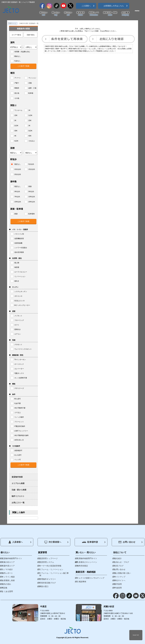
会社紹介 (118, 558)
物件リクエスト (18, 496)
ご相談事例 (81, 582)
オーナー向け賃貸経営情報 (50, 566)
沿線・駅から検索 (19, 490)
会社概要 (125, 14)
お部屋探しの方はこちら (114, 6)
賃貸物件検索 (17, 477)
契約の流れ (6, 584)
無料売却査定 (82, 566)
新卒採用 (118, 584)
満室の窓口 (44, 586)
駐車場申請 (90, 542)
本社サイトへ (120, 580)
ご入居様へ (86, 6)
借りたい (43, 14)
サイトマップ (120, 577)
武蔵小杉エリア (8, 562)
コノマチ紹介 (7, 569)
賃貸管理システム (47, 562)
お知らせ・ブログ (122, 562)
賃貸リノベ (94, 14)
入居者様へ (16, 542)
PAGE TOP (136, 635)
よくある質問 (7, 591)
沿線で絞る (31, 35)
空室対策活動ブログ (48, 583)
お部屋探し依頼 (8, 580)
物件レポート (7, 573)
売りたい (68, 14)
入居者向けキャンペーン (87, 562)
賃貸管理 (80, 14)
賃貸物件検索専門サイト (12, 558)
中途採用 (118, 588)
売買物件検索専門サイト (87, 558)
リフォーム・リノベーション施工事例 (54, 574)
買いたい (56, 14)
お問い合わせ (127, 542)
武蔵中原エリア (8, 566)
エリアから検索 (18, 483)
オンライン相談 (8, 577)
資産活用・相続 (110, 14)
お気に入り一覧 (18, 503)
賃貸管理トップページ (48, 558)
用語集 (5, 588)
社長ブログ (119, 566)
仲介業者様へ (53, 542)
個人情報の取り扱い (123, 573)
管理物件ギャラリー (48, 579)
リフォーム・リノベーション (51, 569)
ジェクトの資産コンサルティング (91, 578)
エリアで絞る (16, 35)
